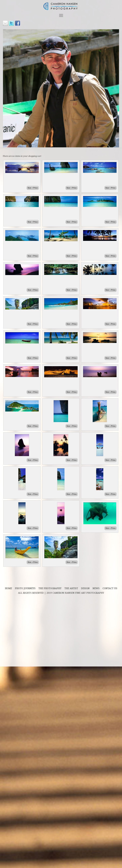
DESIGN (85, 588)
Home (8, 588)
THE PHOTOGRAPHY (50, 588)
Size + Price (33, 188)
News (96, 588)
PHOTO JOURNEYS (25, 588)
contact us (110, 588)
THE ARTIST (71, 588)
